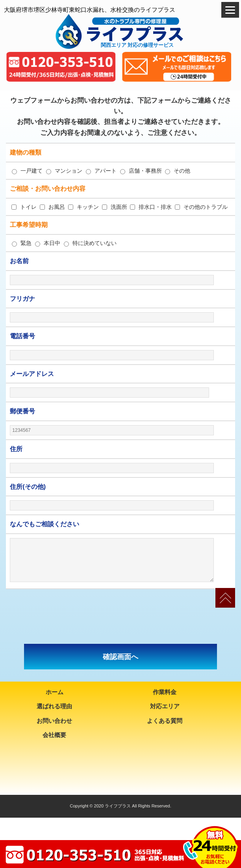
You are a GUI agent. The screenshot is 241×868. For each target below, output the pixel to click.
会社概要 (54, 735)
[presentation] (120, 617)
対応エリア (165, 706)
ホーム (55, 692)
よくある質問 (165, 721)
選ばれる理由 (54, 706)
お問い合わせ (54, 721)
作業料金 (165, 692)
